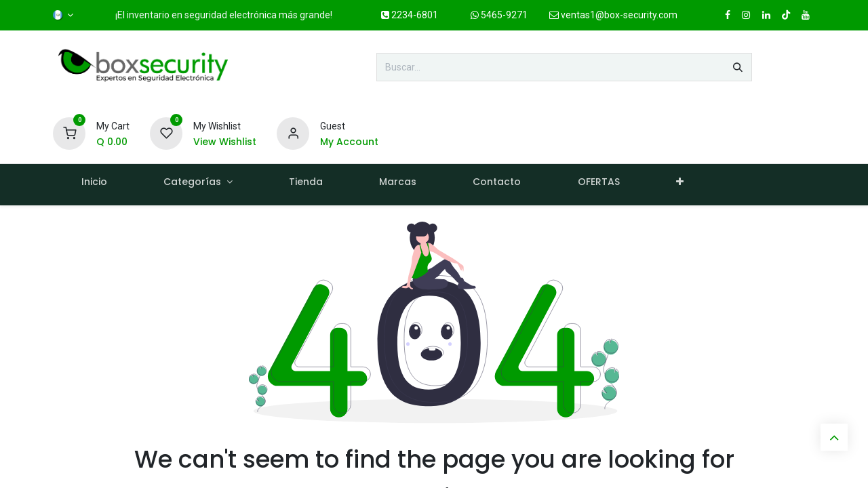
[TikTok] (786, 15)
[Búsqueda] (738, 67)
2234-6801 (410, 15)
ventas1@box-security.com (613, 15)
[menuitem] (94, 185)
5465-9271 (499, 15)
